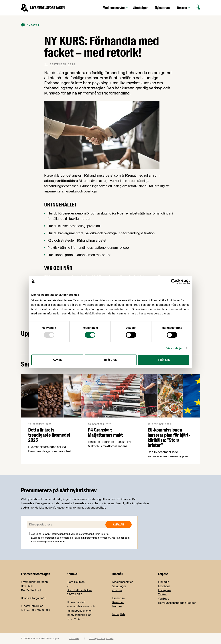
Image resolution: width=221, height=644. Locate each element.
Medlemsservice (116, 8)
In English (119, 614)
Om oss (184, 8)
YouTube (164, 599)
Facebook (164, 586)
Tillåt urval (110, 360)
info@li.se (37, 606)
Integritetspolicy (102, 638)
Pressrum (118, 598)
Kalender (118, 602)
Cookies (74, 638)
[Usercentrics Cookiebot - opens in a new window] (174, 281)
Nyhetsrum (164, 8)
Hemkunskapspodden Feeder (177, 603)
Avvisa (57, 360)
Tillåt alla (164, 360)
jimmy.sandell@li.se (79, 615)
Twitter (162, 594)
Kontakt (117, 606)
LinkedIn (164, 582)
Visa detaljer (174, 348)
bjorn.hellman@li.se (79, 590)
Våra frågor (142, 8)
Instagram (164, 590)
